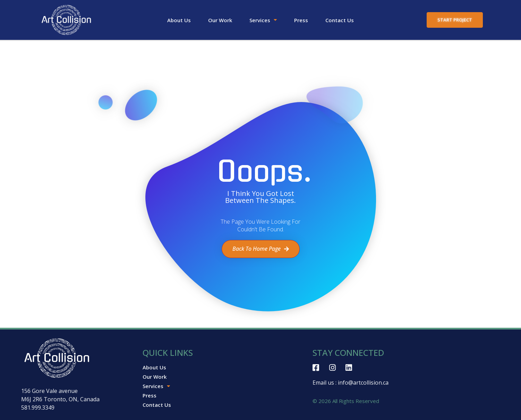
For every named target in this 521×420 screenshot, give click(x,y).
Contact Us (340, 20)
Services (263, 20)
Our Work (220, 20)
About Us (179, 20)
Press (301, 20)
